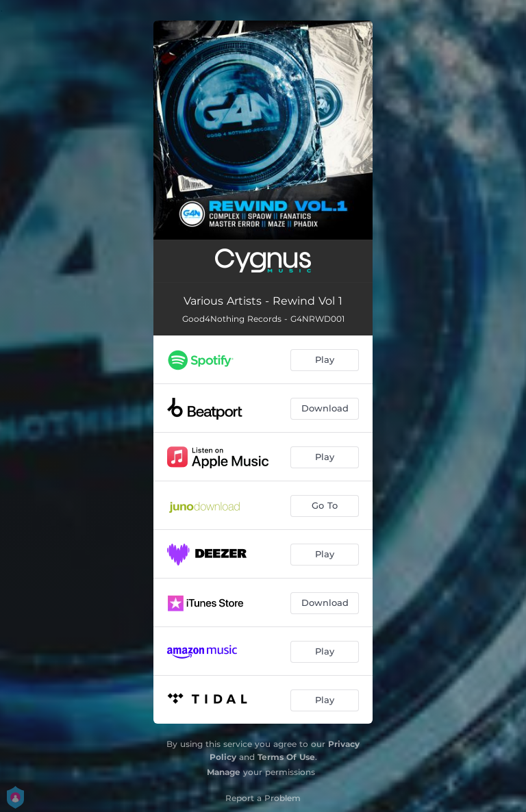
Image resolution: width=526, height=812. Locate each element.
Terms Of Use (286, 757)
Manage (224, 772)
